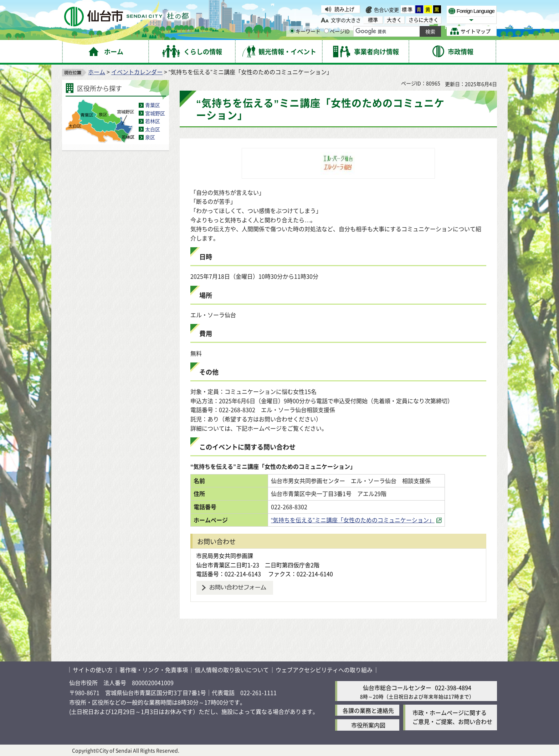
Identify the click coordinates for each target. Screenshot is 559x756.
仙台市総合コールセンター (397, 687)
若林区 (153, 121)
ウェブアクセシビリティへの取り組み (324, 670)
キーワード (305, 31)
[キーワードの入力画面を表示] (292, 31)
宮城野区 (155, 113)
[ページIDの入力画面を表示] (326, 31)
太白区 (153, 129)
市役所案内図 (368, 725)
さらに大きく (424, 20)
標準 (407, 9)
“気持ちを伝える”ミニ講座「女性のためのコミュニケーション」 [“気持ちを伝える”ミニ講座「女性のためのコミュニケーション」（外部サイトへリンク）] (353, 520)
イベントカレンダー (137, 72)
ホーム (97, 72)
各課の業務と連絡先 (368, 710)
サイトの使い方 (93, 670)
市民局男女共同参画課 (225, 555)
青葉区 (153, 105)
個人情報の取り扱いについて (232, 670)
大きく (394, 20)
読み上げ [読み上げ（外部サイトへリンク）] (344, 9)
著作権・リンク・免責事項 (154, 670)
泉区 (150, 137)
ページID (337, 31)
